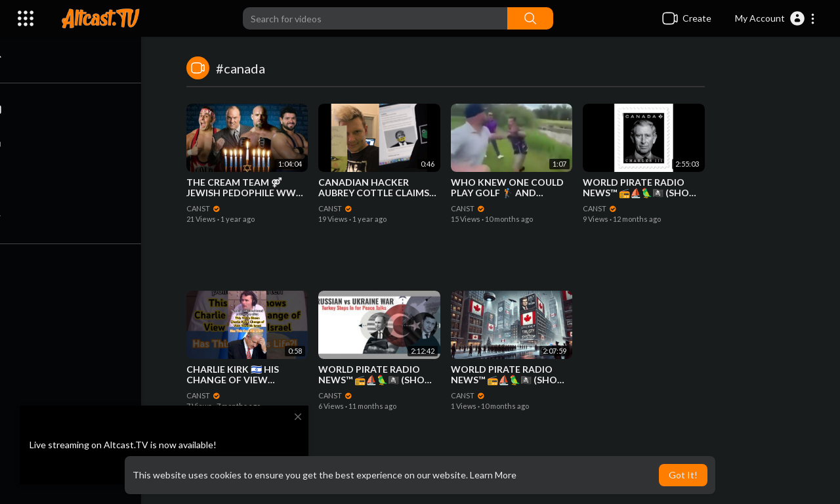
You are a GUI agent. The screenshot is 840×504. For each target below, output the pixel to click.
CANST (204, 208)
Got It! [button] (683, 475)
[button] (775, 18)
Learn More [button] (493, 475)
